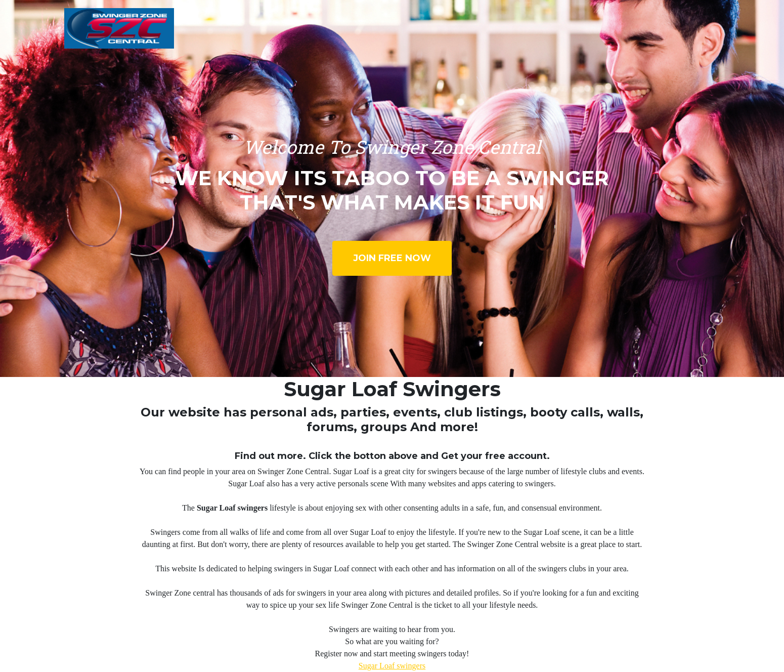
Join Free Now (392, 258)
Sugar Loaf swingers (392, 666)
